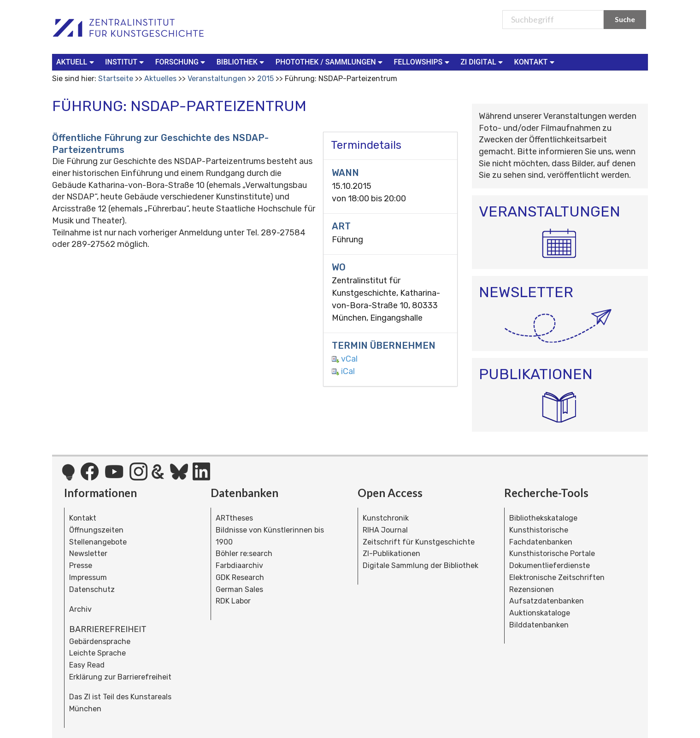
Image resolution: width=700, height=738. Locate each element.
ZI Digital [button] (482, 61)
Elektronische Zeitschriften (557, 577)
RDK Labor (233, 601)
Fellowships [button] (423, 61)
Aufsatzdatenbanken (547, 601)
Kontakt (83, 518)
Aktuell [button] (76, 61)
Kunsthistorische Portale (552, 553)
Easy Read (87, 665)
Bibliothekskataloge (543, 518)
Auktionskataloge (540, 613)
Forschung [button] (181, 61)
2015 (265, 79)
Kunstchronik (386, 518)
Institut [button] (126, 61)
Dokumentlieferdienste (550, 565)
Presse (81, 565)
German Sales (239, 589)
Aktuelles (160, 79)
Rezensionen (532, 589)
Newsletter (88, 553)
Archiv (80, 609)
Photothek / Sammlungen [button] (330, 61)
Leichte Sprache (97, 653)
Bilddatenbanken (539, 625)
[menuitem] (77, 62)
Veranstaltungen (217, 79)
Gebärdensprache (100, 641)
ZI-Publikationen (391, 553)
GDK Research (240, 577)
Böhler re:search (244, 553)
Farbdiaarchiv (239, 565)
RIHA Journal (385, 530)
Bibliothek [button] (241, 61)
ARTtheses (234, 518)
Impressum (88, 577)
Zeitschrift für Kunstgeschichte (419, 542)
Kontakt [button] (535, 61)
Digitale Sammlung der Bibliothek (421, 565)
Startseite (116, 79)
